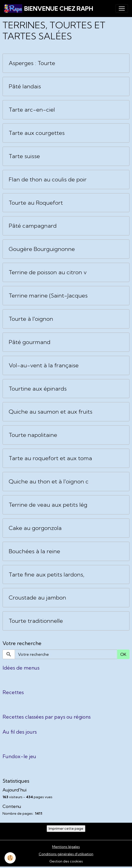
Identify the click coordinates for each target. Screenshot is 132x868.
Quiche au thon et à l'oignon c (49, 482)
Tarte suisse (24, 156)
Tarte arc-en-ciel (32, 110)
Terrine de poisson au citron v (48, 272)
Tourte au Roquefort (36, 203)
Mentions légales (66, 847)
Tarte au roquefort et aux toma (50, 458)
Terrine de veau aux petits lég (48, 505)
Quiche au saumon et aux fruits (51, 412)
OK (123, 654)
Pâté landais (25, 86)
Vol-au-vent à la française (44, 365)
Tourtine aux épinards (38, 389)
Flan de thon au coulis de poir (48, 180)
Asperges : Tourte (32, 63)
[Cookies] (10, 858)
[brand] (49, 9)
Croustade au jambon (37, 598)
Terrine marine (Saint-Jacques (48, 296)
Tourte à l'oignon (31, 319)
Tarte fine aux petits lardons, (47, 575)
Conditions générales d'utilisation (66, 854)
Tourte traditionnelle (36, 621)
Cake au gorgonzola (35, 528)
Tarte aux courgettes (37, 133)
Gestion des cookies (66, 861)
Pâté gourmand (30, 342)
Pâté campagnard (33, 226)
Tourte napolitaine (33, 435)
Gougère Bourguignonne (42, 249)
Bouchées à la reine (34, 551)
